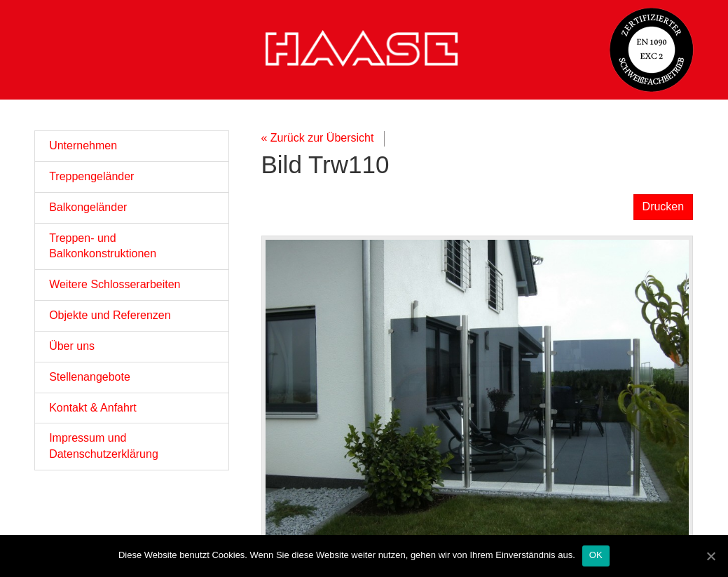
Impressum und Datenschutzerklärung (104, 446)
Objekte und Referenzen (110, 315)
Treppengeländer (91, 176)
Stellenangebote (90, 377)
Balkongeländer (88, 207)
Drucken (664, 206)
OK (596, 555)
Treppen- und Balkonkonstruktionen (103, 246)
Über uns (72, 346)
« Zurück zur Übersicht (318, 138)
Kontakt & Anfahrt (93, 408)
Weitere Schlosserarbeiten (115, 284)
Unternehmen (83, 145)
